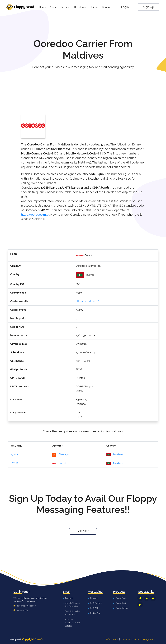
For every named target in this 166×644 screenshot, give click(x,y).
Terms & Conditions (130, 639)
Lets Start (83, 531)
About (53, 7)
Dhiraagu (60, 455)
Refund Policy (112, 639)
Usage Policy (149, 639)
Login (125, 7)
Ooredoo (60, 463)
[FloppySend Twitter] (147, 598)
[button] (65, 7)
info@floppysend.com (27, 606)
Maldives (115, 455)
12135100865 (23, 610)
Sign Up (149, 7)
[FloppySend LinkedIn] (140, 605)
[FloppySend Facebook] (140, 598)
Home (42, 7)
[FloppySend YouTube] (153, 598)
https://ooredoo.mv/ (35, 215)
